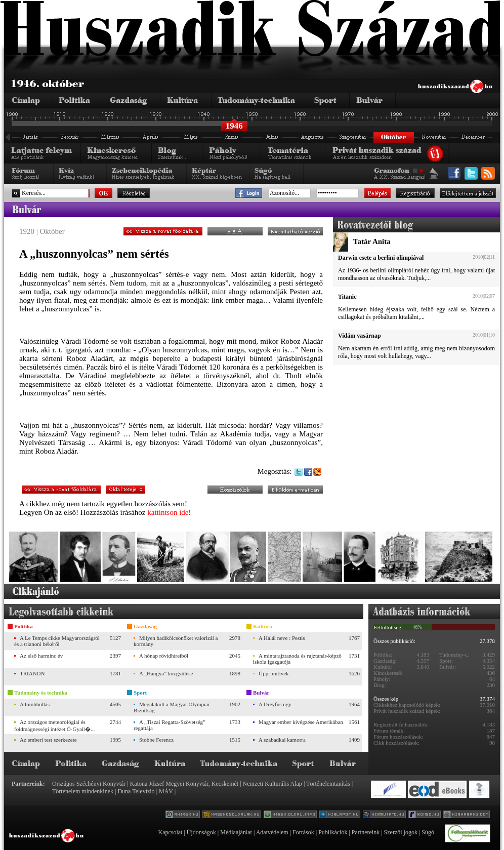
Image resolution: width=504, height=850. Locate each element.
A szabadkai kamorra (282, 740)
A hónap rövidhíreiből (164, 656)
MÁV (166, 791)
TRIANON (32, 673)
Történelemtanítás (328, 784)
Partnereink (366, 832)
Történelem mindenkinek (83, 791)
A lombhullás (35, 704)
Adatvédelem (272, 832)
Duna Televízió (136, 791)
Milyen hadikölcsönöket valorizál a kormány (176, 641)
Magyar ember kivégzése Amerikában (301, 722)
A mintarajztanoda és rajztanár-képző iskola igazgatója (297, 659)
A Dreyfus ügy (275, 704)
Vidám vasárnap (360, 336)
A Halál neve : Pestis (282, 638)
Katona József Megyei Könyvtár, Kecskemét (184, 784)
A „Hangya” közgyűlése (166, 673)
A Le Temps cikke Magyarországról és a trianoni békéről (57, 641)
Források (303, 832)
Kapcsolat (170, 832)
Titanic (347, 297)
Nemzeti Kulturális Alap (272, 784)
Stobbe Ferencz (156, 740)
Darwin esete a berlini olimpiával (381, 258)
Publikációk (333, 832)
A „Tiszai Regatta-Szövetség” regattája (170, 725)
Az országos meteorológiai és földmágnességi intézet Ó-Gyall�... (54, 725)
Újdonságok (201, 832)
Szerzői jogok (401, 832)
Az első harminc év (41, 656)
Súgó (428, 832)
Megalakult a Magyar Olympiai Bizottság (172, 707)
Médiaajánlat (236, 832)
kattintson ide (168, 512)
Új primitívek (274, 673)
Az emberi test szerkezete (48, 740)
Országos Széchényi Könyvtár (89, 784)
